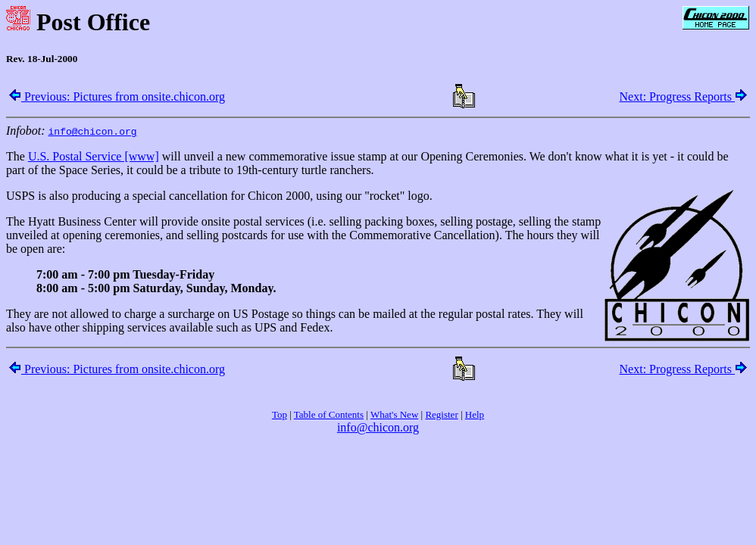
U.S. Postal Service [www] (94, 156)
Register (441, 414)
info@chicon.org (378, 427)
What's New (394, 414)
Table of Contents (329, 414)
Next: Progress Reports (683, 97)
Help (475, 414)
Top (280, 414)
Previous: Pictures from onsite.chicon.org (117, 97)
